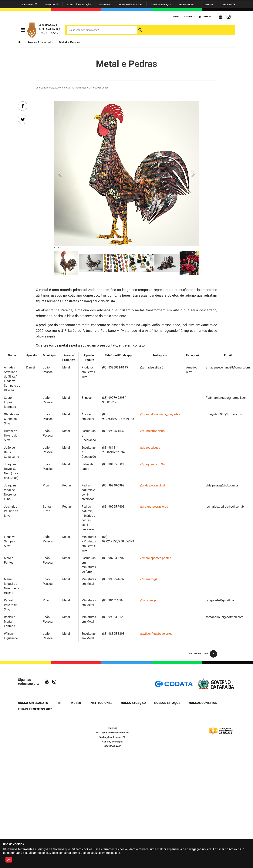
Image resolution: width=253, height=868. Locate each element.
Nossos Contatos (203, 703)
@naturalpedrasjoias (154, 507)
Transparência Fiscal (131, 5)
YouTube (221, 17)
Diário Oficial (187, 5)
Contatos (208, 5)
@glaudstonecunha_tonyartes (160, 414)
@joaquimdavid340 (153, 464)
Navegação (23, 30)
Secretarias (27, 5)
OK (9, 860)
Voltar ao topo (198, 654)
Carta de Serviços (161, 5)
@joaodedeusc (150, 448)
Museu (76, 703)
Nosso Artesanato (40, 42)
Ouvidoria (105, 5)
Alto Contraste (186, 17)
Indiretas (50, 5)
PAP (59, 703)
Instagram (229, 17)
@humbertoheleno (152, 431)
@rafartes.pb (149, 600)
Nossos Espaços (167, 703)
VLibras (207, 17)
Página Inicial (20, 42)
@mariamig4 (149, 579)
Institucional (101, 703)
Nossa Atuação (133, 703)
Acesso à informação (79, 5)
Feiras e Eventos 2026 (35, 709)
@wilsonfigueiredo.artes (156, 634)
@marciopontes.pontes (156, 558)
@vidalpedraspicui (153, 485)
